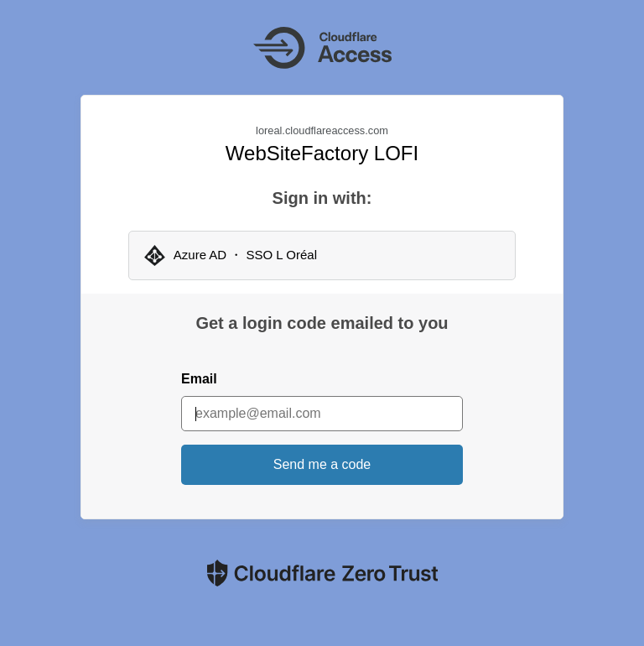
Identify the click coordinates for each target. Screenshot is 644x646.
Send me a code (322, 464)
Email (199, 379)
